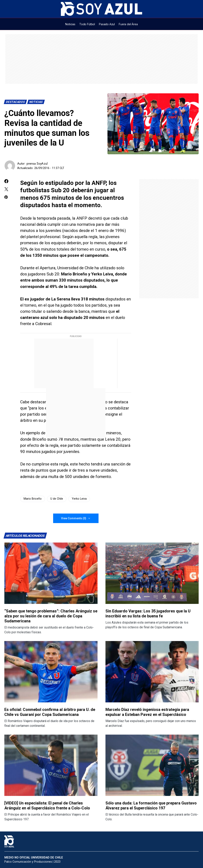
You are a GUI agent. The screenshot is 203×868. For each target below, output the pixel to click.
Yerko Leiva (79, 499)
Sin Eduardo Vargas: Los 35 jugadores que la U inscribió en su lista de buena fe (148, 614)
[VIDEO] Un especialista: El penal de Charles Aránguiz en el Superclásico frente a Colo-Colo (47, 806)
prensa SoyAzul (37, 164)
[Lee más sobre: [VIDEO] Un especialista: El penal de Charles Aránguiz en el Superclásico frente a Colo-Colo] (51, 765)
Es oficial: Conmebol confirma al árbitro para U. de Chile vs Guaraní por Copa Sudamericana (50, 712)
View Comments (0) (74, 518)
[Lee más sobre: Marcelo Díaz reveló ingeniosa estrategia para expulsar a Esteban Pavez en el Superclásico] (152, 672)
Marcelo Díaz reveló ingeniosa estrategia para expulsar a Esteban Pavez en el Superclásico (147, 712)
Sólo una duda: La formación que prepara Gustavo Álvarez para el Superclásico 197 (151, 806)
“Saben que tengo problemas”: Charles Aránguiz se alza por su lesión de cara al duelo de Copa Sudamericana (51, 616)
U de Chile (57, 499)
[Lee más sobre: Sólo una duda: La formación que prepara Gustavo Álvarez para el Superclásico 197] (152, 765)
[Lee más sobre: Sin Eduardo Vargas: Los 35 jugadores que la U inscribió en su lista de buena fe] (152, 573)
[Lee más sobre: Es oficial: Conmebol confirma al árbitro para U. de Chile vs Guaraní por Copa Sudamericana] (51, 672)
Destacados (15, 102)
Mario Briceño (33, 499)
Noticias (36, 102)
